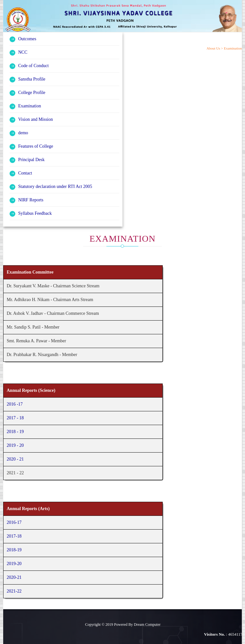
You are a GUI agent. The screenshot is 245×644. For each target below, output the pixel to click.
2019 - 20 (15, 445)
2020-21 (14, 577)
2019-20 (14, 564)
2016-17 (14, 522)
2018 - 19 (15, 432)
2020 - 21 (15, 459)
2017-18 (14, 536)
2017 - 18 (15, 418)
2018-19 (14, 550)
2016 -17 (15, 404)
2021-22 (14, 591)
